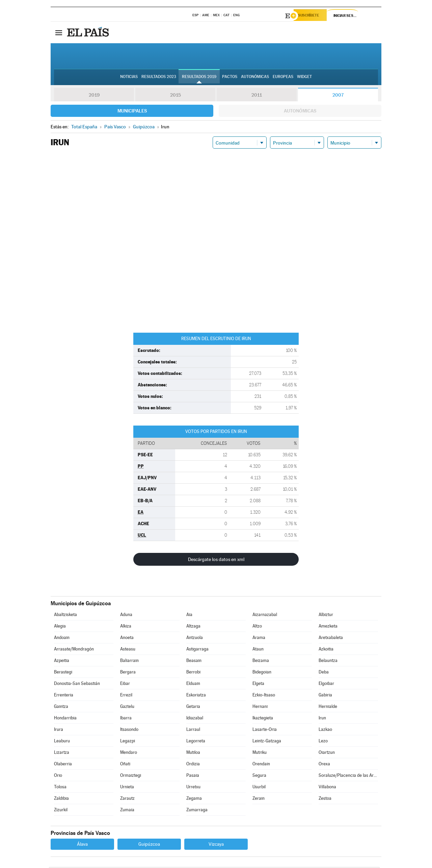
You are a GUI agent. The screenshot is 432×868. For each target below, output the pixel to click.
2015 (175, 96)
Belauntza (328, 661)
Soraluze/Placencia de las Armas (348, 776)
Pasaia (193, 776)
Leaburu (62, 742)
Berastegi (63, 673)
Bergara (128, 673)
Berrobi (193, 673)
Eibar (125, 684)
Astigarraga (197, 650)
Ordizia (193, 765)
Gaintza (61, 707)
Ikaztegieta (263, 719)
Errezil (126, 696)
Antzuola (195, 639)
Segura (259, 776)
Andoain (62, 639)
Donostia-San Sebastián (77, 684)
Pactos (230, 78)
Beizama (261, 661)
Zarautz (127, 799)
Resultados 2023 (159, 78)
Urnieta (127, 788)
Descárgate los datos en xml (216, 560)
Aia (189, 616)
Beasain (194, 661)
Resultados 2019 (199, 78)
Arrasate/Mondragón (74, 650)
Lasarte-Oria (265, 730)
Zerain (259, 799)
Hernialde (328, 707)
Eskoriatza (196, 696)
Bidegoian (262, 673)
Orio (58, 776)
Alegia (60, 627)
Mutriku (260, 753)
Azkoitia (326, 650)
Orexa (324, 765)
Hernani (260, 707)
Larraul (193, 730)
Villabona (327, 788)
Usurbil (259, 788)
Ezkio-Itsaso (264, 696)
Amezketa (328, 627)
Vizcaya (216, 845)
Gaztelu (127, 707)
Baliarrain (129, 661)
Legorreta (196, 742)
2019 (94, 96)
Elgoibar (326, 684)
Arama (259, 639)
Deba (324, 673)
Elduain (193, 684)
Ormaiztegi (131, 776)
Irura (59, 730)
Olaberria (63, 765)
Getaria (193, 707)
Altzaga (193, 627)
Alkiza (126, 627)
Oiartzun (327, 753)
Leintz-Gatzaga (267, 742)
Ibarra (126, 719)
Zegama (194, 799)
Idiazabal (195, 719)
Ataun (258, 650)
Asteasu (128, 650)
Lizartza (62, 753)
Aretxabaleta (331, 639)
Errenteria (64, 696)
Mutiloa (193, 753)
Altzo (257, 627)
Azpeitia (62, 661)
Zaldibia (61, 799)
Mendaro (129, 753)
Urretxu (193, 788)
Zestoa (325, 799)
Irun (322, 719)
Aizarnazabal (265, 616)
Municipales (132, 112)
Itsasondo (129, 730)
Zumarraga (197, 811)
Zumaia (127, 811)
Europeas (283, 78)
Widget (304, 78)
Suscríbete (313, 16)
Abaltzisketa (65, 616)
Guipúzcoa (149, 845)
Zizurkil (61, 811)
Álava (82, 845)
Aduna (126, 616)
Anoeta (127, 639)
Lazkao (325, 730)
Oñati (125, 765)
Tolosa (60, 788)
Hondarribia (65, 719)
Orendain (261, 765)
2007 (338, 96)
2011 (257, 96)
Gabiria (325, 696)
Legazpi (128, 742)
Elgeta (258, 684)
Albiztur (326, 616)
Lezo (323, 742)
